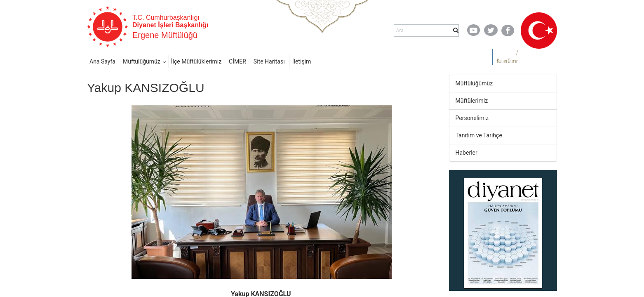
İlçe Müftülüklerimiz (196, 61)
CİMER (237, 61)
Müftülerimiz (472, 101)
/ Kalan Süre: (507, 57)
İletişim (302, 61)
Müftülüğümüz (142, 61)
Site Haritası (269, 61)
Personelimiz (472, 118)
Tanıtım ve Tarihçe (479, 135)
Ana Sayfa (102, 61)
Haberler (467, 153)
